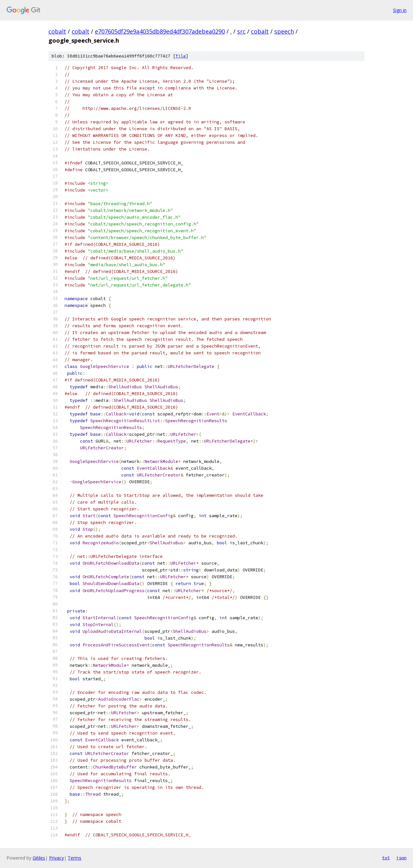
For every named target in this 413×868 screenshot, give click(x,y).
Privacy (56, 858)
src (241, 31)
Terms (75, 858)
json (401, 858)
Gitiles (39, 858)
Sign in (400, 10)
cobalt (57, 31)
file (181, 56)
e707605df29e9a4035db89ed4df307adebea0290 (160, 31)
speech (284, 31)
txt (386, 858)
